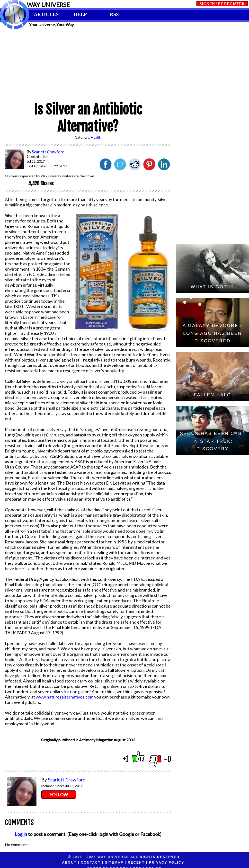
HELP (80, 14)
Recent (98, 862)
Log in (21, 834)
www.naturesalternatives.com (65, 697)
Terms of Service (171, 862)
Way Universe (113, 857)
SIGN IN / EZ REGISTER (222, 4)
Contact (53, 862)
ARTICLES (46, 14)
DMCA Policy (210, 862)
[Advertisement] (124, 64)
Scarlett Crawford (67, 780)
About (31, 862)
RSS (114, 14)
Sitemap (76, 862)
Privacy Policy (129, 862)
